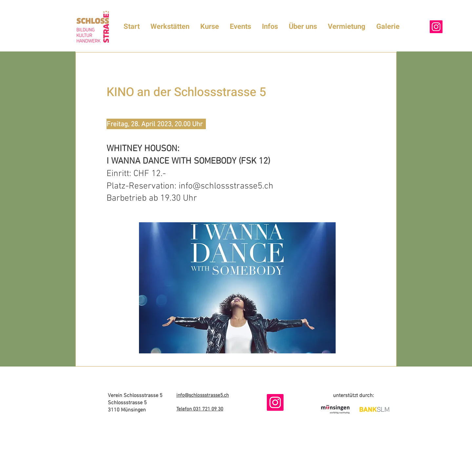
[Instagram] (436, 27)
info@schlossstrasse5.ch (226, 186)
